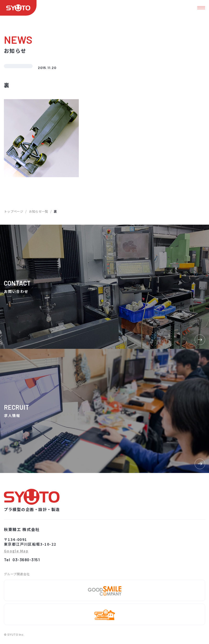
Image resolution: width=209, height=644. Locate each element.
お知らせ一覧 (39, 211)
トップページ (14, 211)
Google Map (16, 551)
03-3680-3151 (26, 560)
